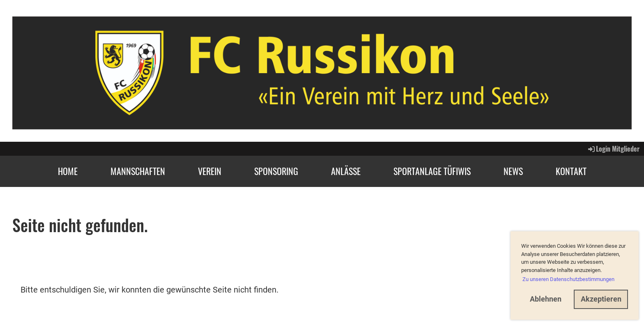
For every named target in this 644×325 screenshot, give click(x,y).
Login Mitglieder (613, 149)
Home (68, 171)
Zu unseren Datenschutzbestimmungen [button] (568, 279)
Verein (210, 171)
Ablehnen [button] (546, 299)
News (513, 171)
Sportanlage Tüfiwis (432, 171)
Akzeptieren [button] (601, 299)
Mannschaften (138, 171)
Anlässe (346, 171)
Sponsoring (276, 171)
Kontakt (571, 171)
